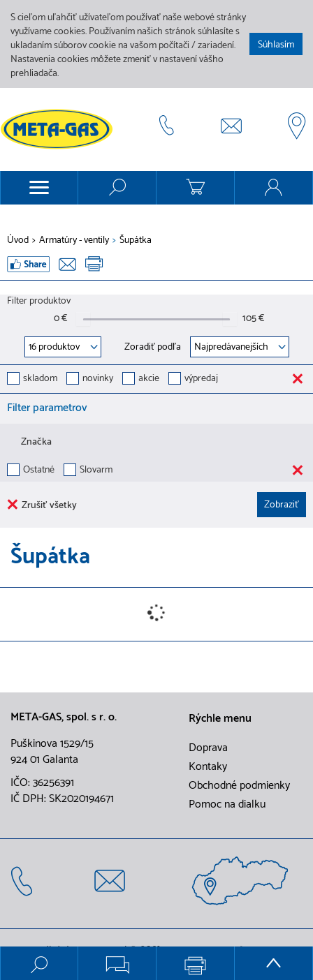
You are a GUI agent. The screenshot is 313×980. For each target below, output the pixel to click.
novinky (98, 379)
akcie (149, 379)
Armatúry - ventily (74, 241)
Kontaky (208, 767)
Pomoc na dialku (227, 805)
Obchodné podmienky (239, 786)
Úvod (18, 241)
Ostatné (39, 471)
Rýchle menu (220, 719)
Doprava (208, 748)
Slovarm (96, 471)
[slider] (83, 319)
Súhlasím (276, 45)
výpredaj (201, 379)
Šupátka (136, 241)
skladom (40, 379)
